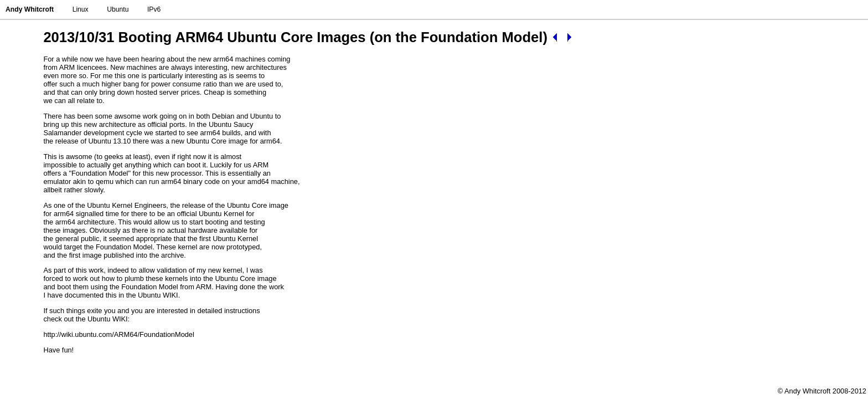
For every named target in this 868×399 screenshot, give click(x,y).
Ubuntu (118, 9)
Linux (81, 9)
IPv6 (154, 9)
